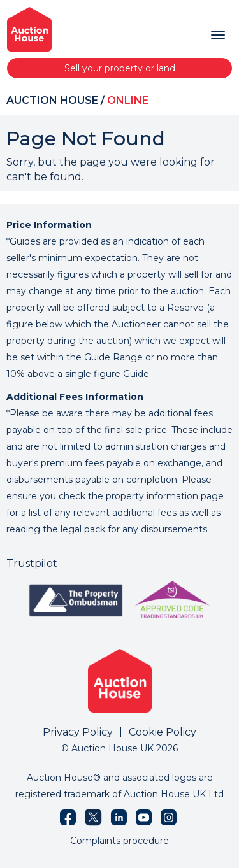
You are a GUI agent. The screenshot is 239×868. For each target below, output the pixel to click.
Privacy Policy (78, 732)
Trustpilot (32, 563)
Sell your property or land (120, 68)
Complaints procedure (119, 841)
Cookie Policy (163, 732)
